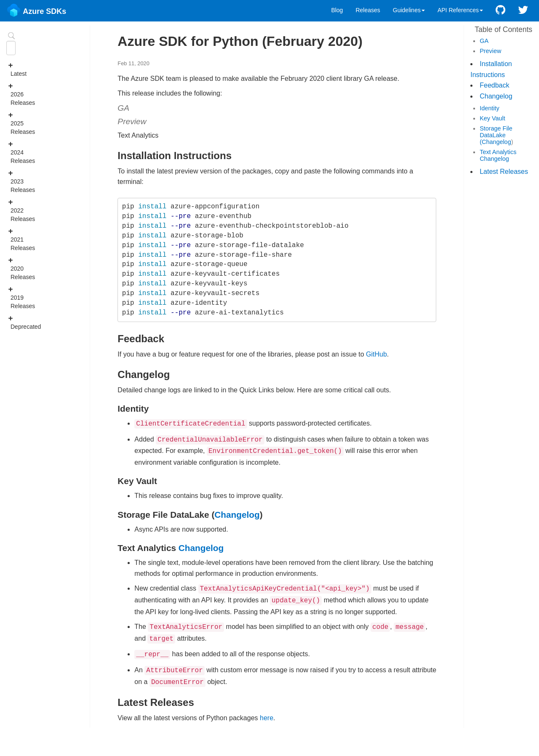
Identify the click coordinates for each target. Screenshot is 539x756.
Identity (489, 108)
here (267, 709)
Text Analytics (498, 152)
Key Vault (492, 118)
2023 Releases (13, 181)
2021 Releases (13, 239)
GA (484, 41)
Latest (13, 69)
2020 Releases (13, 268)
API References (460, 10)
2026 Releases (13, 94)
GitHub (376, 354)
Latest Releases (504, 172)
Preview (490, 51)
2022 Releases (13, 210)
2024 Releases (13, 152)
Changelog (496, 96)
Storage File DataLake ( (496, 135)
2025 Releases (13, 123)
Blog (337, 10)
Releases (368, 10)
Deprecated (13, 322)
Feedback (494, 85)
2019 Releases (13, 297)
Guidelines (409, 10)
